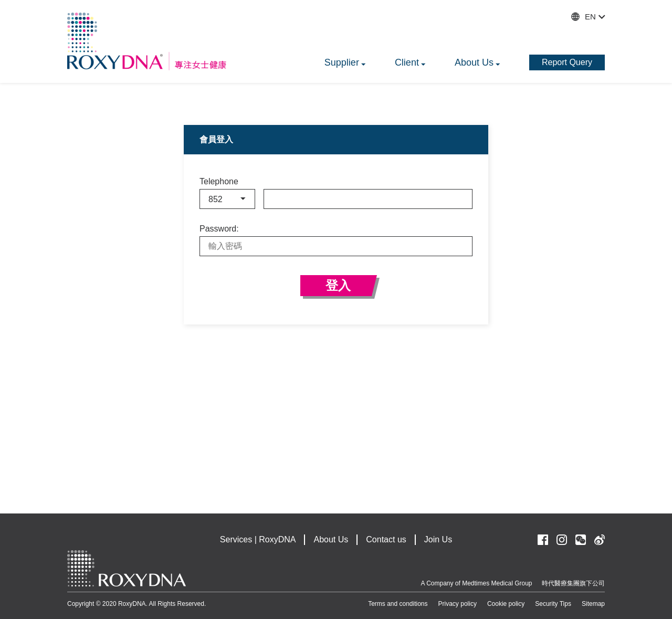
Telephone (219, 182)
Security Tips (553, 604)
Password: (219, 229)
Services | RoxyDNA (258, 539)
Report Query (567, 62)
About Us (331, 539)
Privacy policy (458, 604)
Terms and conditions (398, 604)
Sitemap (593, 604)
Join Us (438, 539)
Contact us (386, 539)
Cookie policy (506, 604)
